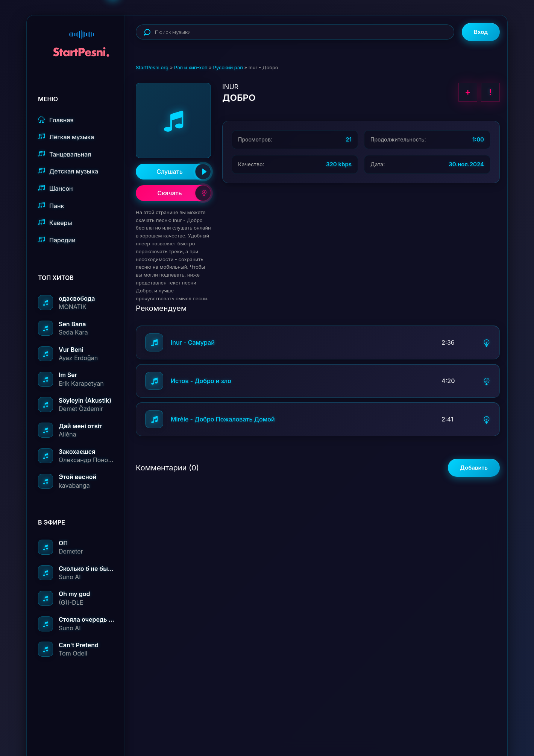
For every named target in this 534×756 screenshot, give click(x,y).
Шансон (55, 188)
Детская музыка (68, 171)
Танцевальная (64, 154)
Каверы (55, 223)
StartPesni (81, 40)
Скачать (184, 193)
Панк (51, 206)
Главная (56, 120)
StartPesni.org (152, 67)
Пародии (57, 240)
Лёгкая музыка (66, 137)
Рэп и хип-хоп (191, 67)
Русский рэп (228, 67)
